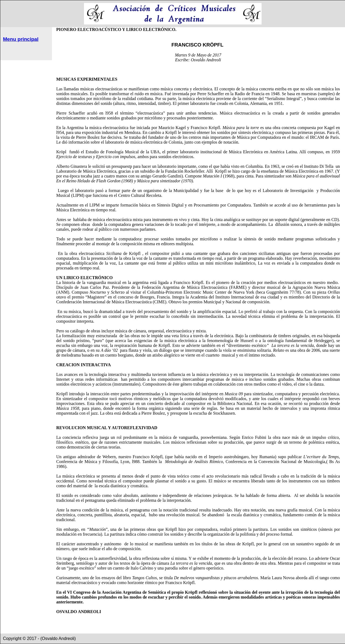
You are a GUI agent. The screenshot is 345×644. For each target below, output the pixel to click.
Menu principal (21, 39)
